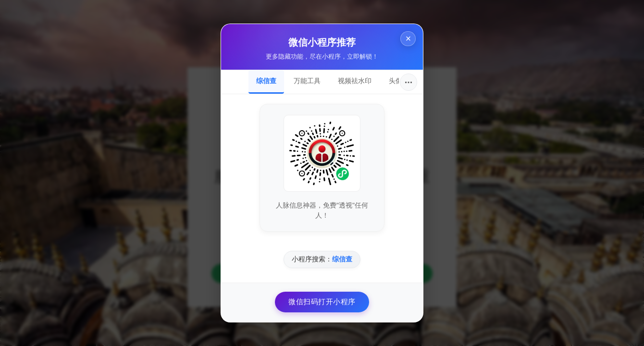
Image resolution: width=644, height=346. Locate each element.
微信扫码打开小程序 (322, 302)
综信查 (266, 81)
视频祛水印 (355, 81)
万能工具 (307, 81)
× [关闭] (407, 40)
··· (409, 82)
